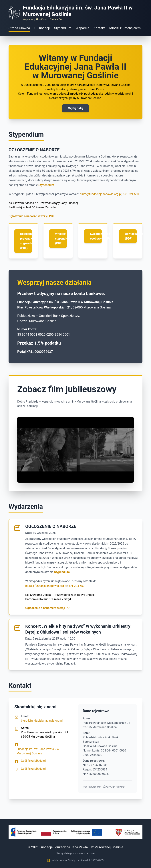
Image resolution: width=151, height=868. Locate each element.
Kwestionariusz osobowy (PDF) (96, 236)
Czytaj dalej (75, 108)
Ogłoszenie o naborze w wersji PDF (31, 216)
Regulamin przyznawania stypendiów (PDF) (26, 241)
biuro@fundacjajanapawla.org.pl (101, 194)
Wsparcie (82, 28)
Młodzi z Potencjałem (125, 28)
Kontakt (99, 28)
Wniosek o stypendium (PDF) (61, 239)
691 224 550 (131, 194)
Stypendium (63, 28)
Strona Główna (19, 28)
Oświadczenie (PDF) (131, 236)
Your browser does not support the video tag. (75, 450)
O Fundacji (42, 28)
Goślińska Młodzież (34, 761)
